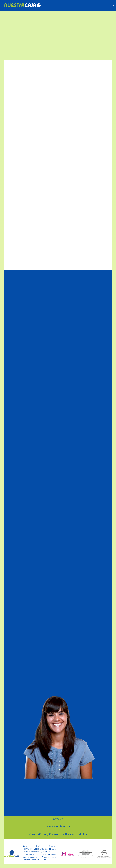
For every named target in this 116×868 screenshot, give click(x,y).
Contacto (58, 819)
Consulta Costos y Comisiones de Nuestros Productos (58, 834)
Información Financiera (58, 827)
